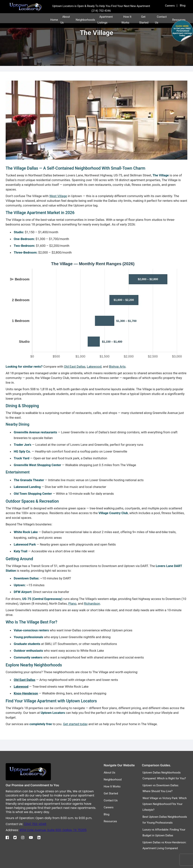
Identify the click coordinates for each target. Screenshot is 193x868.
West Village (58, 196)
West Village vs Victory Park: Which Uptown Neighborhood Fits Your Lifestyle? (165, 804)
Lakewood (94, 367)
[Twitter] (17, 837)
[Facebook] (9, 837)
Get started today (75, 724)
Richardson (92, 604)
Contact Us (111, 800)
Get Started (111, 793)
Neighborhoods (85, 20)
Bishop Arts (117, 367)
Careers (170, 6)
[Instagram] (25, 837)
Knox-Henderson (26, 693)
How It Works (112, 786)
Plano (72, 604)
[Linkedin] (41, 837)
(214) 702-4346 (35, 824)
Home (54, 20)
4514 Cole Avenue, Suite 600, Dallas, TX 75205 (53, 830)
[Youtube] (33, 837)
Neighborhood (113, 780)
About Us (109, 773)
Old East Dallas (75, 367)
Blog (183, 5)
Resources (110, 821)
